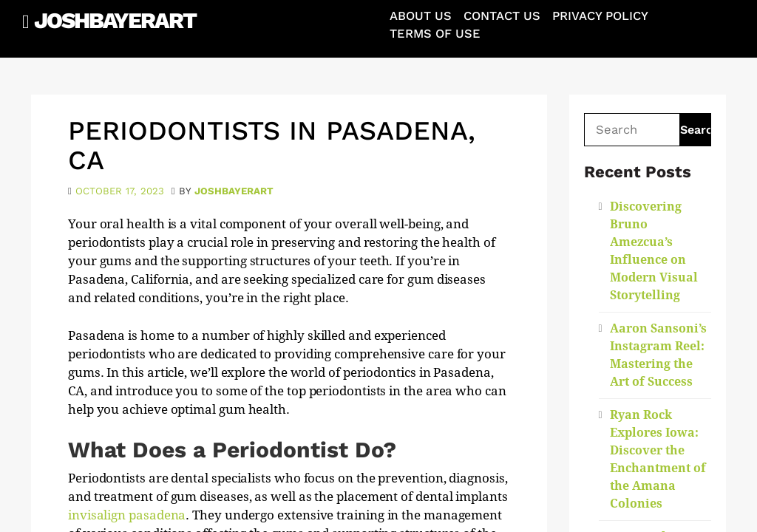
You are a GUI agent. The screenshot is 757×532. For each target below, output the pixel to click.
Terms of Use (435, 34)
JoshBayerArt (115, 20)
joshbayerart (234, 191)
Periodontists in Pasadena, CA (272, 146)
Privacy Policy (600, 16)
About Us (421, 16)
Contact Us (502, 16)
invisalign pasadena (127, 515)
